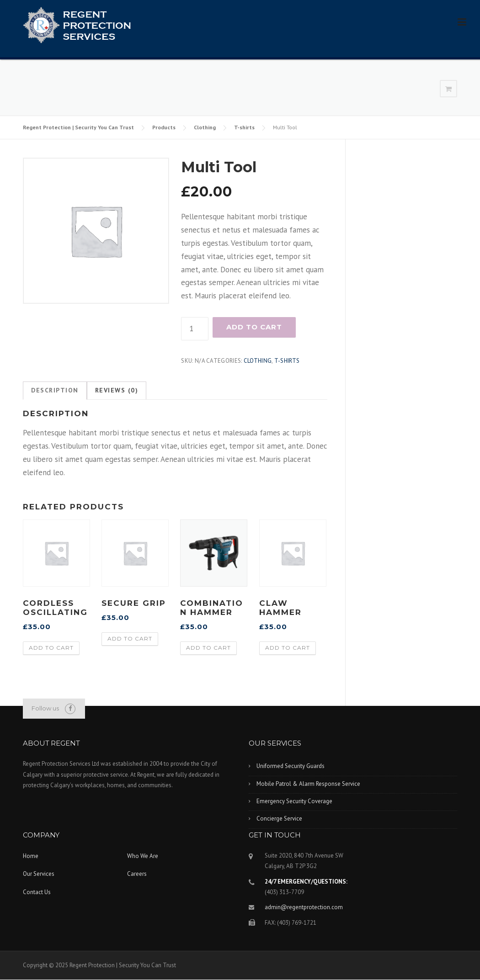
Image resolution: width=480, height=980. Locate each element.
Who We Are (143, 856)
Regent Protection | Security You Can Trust (78, 127)
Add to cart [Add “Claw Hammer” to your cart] (288, 648)
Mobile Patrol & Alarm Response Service (308, 784)
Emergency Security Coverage (294, 801)
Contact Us (37, 892)
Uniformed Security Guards (291, 766)
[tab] (55, 391)
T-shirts (244, 127)
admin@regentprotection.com (304, 907)
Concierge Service (279, 818)
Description (55, 390)
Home (31, 856)
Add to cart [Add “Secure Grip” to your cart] (130, 638)
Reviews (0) (117, 390)
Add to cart (254, 327)
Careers (137, 874)
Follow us (45, 708)
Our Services (39, 874)
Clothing (205, 127)
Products (164, 127)
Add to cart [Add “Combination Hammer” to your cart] (208, 648)
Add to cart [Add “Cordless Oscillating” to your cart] (51, 648)
